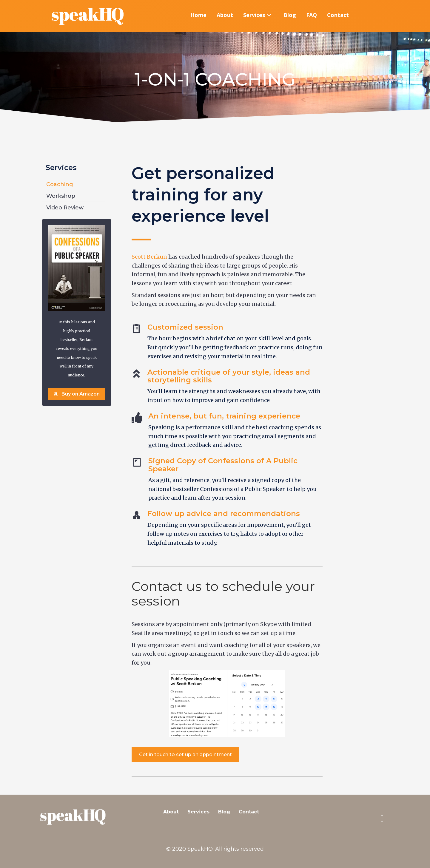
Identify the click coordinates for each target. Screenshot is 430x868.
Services (198, 812)
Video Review (65, 208)
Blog (224, 812)
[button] (77, 394)
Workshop (61, 196)
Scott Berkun (149, 257)
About (171, 812)
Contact (249, 812)
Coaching (60, 185)
